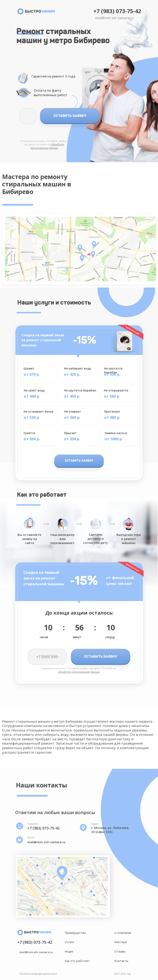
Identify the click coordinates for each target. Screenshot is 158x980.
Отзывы (120, 951)
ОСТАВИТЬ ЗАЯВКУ (70, 116)
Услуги (69, 942)
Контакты (121, 961)
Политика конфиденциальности (38, 974)
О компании (123, 933)
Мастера (121, 942)
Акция (69, 951)
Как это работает (77, 961)
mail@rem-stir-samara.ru (114, 18)
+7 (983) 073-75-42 (117, 11)
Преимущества (75, 933)
